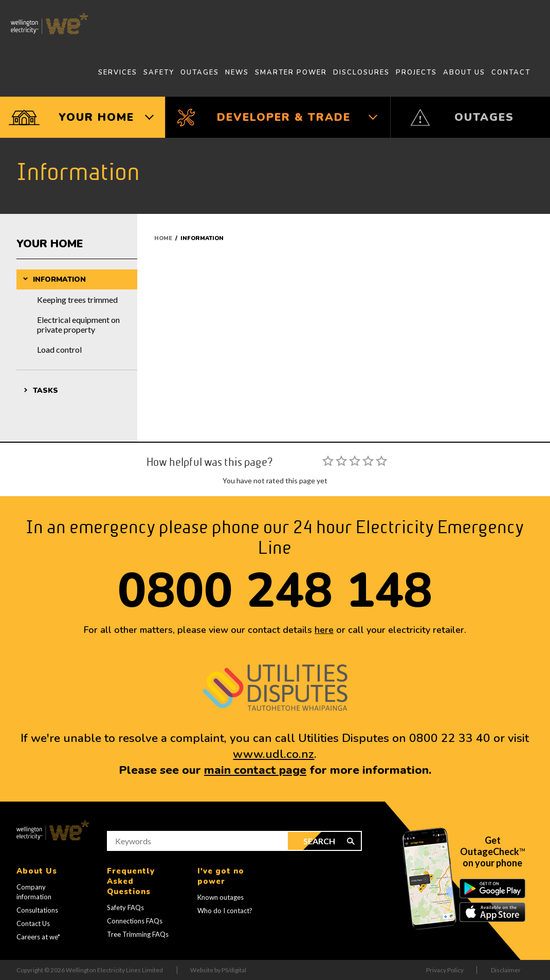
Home (163, 238)
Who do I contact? (225, 911)
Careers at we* (38, 937)
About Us (464, 72)
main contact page (255, 770)
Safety (159, 72)
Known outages (221, 897)
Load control (59, 349)
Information (59, 279)
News (237, 72)
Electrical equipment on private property (78, 324)
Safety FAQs (125, 908)
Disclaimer (506, 970)
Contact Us (33, 923)
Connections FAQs (135, 921)
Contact (511, 72)
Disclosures (361, 72)
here (324, 630)
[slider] (355, 461)
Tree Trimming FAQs (138, 934)
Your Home (50, 244)
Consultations (37, 910)
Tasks (45, 391)
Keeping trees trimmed (77, 300)
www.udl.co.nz (273, 754)
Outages (200, 72)
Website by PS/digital (218, 970)
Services (118, 72)
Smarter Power (291, 72)
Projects (416, 72)
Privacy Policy (445, 970)
